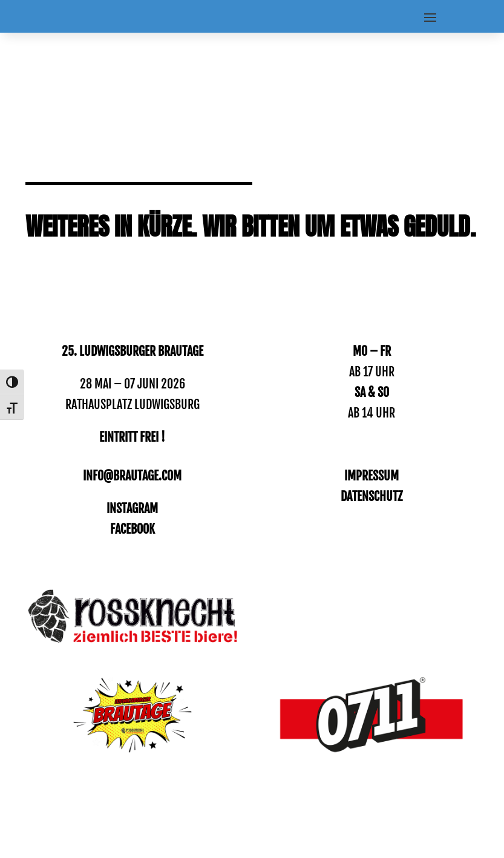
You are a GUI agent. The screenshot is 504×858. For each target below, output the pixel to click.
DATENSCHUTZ (371, 496)
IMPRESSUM (371, 476)
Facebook (133, 529)
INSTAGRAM (132, 509)
